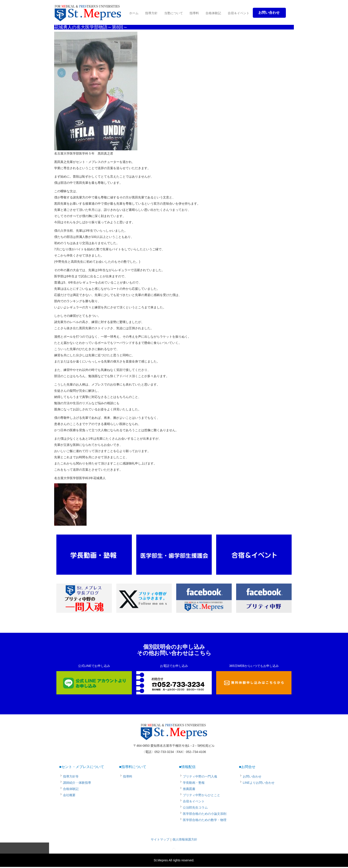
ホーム (134, 13)
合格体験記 (213, 13)
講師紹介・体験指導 (77, 783)
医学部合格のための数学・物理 (205, 820)
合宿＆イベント (239, 13)
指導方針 (151, 13)
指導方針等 (71, 776)
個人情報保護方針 (185, 839)
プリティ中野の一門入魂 (200, 776)
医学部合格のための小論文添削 (205, 814)
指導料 (194, 13)
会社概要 (69, 795)
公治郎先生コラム (195, 807)
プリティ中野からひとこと (202, 795)
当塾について (174, 13)
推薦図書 (189, 789)
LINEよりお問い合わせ (259, 783)
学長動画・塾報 (194, 783)
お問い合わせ (252, 776)
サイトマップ (160, 839)
